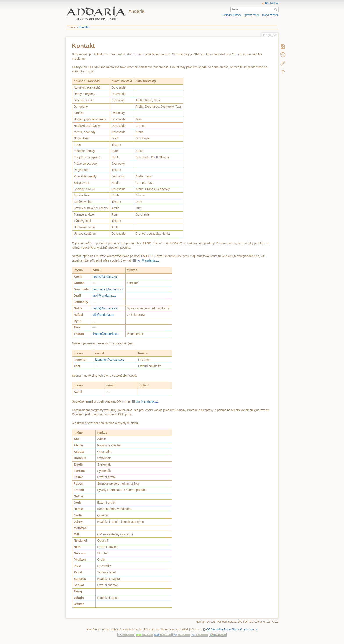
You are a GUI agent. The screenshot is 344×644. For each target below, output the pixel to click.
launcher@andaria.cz (110, 360)
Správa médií (251, 15)
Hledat (276, 9)
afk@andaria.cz (103, 315)
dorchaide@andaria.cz (108, 289)
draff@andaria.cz (104, 296)
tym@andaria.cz (148, 260)
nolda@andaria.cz (105, 308)
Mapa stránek (270, 15)
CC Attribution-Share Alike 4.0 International (232, 630)
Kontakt (84, 27)
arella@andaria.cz (105, 277)
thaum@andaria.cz (105, 334)
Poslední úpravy (231, 15)
